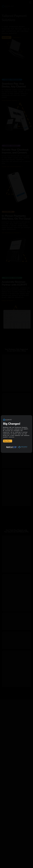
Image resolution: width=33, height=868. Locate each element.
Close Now (8, 441)
